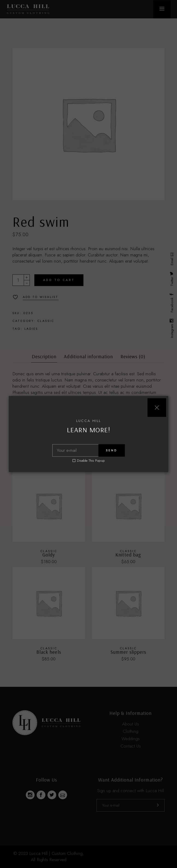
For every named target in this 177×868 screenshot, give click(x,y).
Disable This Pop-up (91, 461)
